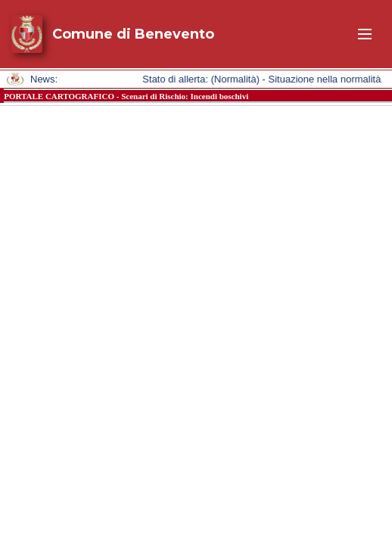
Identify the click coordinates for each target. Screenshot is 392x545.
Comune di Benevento (133, 34)
